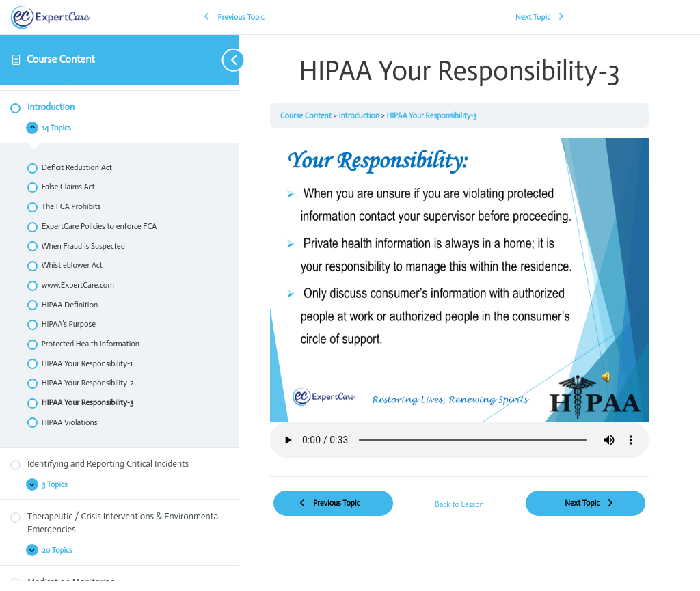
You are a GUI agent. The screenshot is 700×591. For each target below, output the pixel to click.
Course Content (61, 59)
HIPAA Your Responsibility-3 (431, 115)
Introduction (360, 115)
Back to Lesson (459, 504)
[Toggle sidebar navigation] (150, 60)
